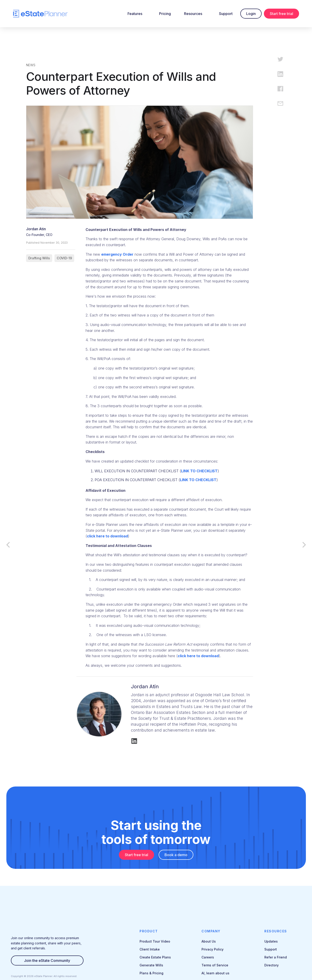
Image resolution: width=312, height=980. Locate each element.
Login (251, 14)
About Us (209, 941)
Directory (271, 965)
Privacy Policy (213, 949)
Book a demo (176, 855)
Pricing (165, 14)
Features (135, 14)
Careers (208, 957)
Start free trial (281, 14)
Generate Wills (151, 965)
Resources (193, 14)
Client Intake (150, 949)
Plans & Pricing (151, 973)
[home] (40, 14)
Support (226, 14)
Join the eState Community (47, 960)
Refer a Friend (276, 957)
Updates (271, 941)
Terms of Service (215, 965)
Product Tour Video (155, 941)
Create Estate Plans (155, 957)
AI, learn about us (215, 973)
